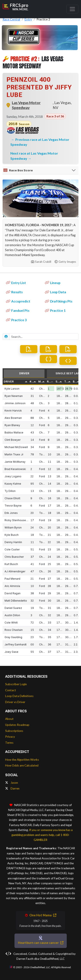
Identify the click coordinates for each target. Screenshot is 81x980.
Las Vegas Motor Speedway (26, 105)
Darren (12, 788)
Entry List (16, 283)
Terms (9, 743)
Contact (11, 690)
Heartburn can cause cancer (41, 943)
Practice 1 (55, 310)
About (9, 719)
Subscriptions (14, 731)
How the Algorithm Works (22, 760)
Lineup (53, 283)
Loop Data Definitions (19, 696)
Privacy (10, 737)
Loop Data (56, 292)
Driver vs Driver (15, 702)
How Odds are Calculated (22, 765)
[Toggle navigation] (72, 9)
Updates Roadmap (17, 725)
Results (14, 292)
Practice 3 (16, 320)
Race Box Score (18, 170)
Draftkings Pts (59, 301)
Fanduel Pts (18, 310)
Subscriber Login (16, 684)
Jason (12, 783)
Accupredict (18, 301)
